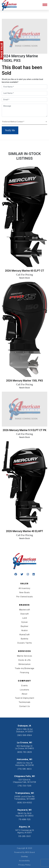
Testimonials (25, 702)
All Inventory (24, 588)
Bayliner (24, 626)
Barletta (24, 639)
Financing (24, 672)
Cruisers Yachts (25, 643)
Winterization (24, 664)
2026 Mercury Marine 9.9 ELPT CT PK (25, 430)
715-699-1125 (25, 819)
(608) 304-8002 (24, 803)
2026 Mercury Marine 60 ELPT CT (24, 271)
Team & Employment (24, 698)
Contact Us (25, 706)
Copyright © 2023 (24, 848)
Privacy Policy (24, 865)
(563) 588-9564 (24, 735)
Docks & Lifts (24, 660)
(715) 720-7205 (24, 786)
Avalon (25, 630)
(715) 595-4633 (24, 769)
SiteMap (24, 856)
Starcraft (24, 614)
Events (24, 686)
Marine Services (25, 656)
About (24, 694)
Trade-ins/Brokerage (24, 668)
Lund (24, 618)
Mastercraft (25, 610)
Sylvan (24, 622)
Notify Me (10, 130)
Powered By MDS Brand (25, 852)
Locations (24, 690)
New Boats (24, 592)
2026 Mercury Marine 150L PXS (25, 381)
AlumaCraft (24, 635)
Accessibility (24, 861)
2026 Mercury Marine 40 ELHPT (25, 531)
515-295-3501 (25, 836)
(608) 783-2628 (24, 752)
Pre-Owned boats (25, 597)
